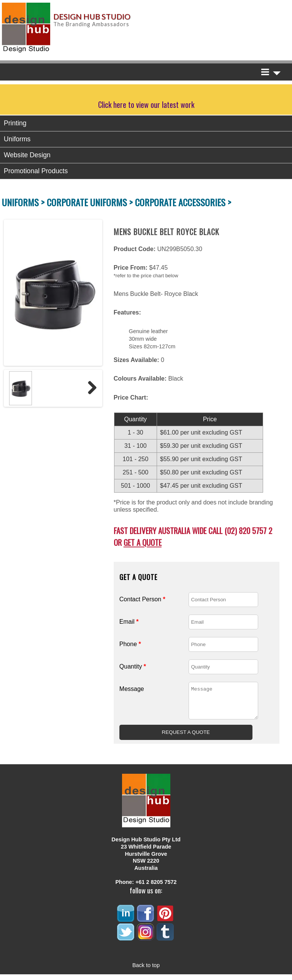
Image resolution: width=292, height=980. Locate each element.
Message (132, 689)
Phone (130, 644)
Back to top (146, 971)
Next (89, 388)
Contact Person (142, 599)
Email (129, 622)
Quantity (133, 666)
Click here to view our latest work (146, 104)
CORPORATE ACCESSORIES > (183, 202)
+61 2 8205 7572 (156, 888)
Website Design (27, 155)
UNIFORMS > (24, 202)
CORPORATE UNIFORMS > (91, 202)
